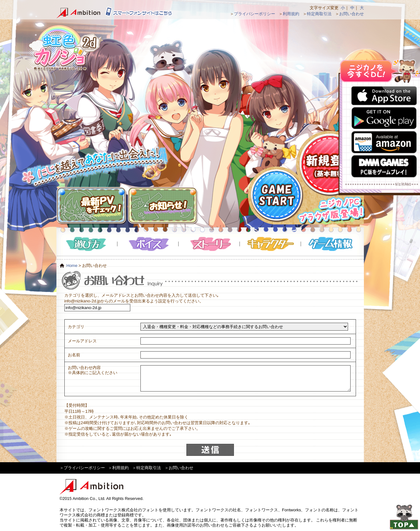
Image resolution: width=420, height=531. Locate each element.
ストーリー (209, 244)
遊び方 (87, 244)
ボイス (148, 244)
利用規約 (291, 14)
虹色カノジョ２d (64, 48)
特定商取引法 (319, 14)
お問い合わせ (352, 14)
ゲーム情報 (332, 244)
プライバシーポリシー (255, 14)
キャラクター (271, 244)
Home (72, 265)
